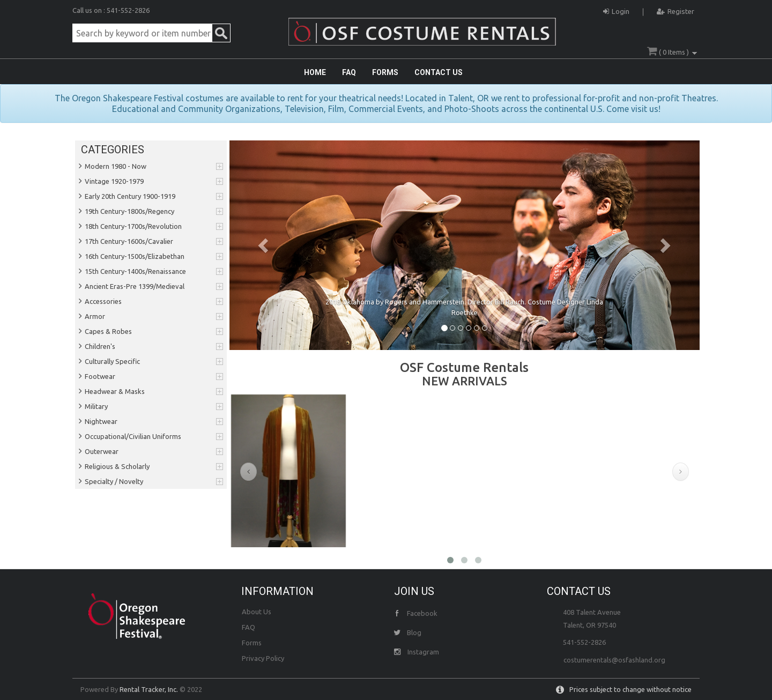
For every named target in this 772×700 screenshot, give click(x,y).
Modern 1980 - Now (116, 166)
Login (616, 10)
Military (96, 406)
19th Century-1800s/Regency (129, 211)
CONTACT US (439, 72)
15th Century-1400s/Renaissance (135, 271)
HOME (315, 72)
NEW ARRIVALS (465, 381)
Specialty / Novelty (114, 481)
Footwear (100, 376)
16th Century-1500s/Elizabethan (135, 256)
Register (675, 10)
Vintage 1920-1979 (114, 181)
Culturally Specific (112, 361)
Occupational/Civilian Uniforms (133, 436)
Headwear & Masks (115, 391)
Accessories (103, 301)
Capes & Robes (108, 331)
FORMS (385, 72)
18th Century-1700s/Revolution (133, 226)
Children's (100, 346)
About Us (257, 612)
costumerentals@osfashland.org (614, 660)
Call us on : (90, 10)
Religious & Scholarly (117, 466)
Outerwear (102, 451)
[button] (265, 245)
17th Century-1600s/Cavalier (129, 241)
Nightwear (101, 421)
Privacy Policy (263, 658)
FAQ (349, 72)
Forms (252, 643)
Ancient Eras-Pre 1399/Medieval (135, 286)
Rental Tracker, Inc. (149, 689)
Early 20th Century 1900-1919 (130, 196)
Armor (95, 316)
